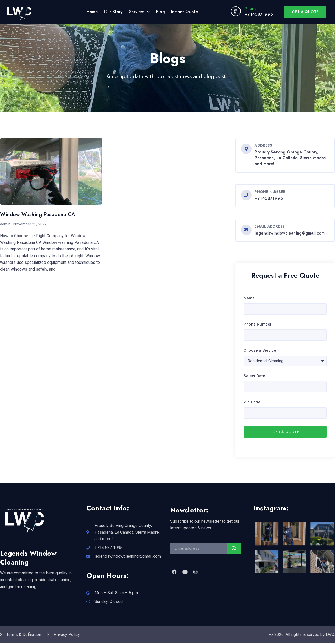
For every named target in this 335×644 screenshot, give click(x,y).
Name (249, 298)
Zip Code (252, 403)
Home (92, 12)
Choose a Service (260, 351)
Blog (160, 12)
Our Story (113, 12)
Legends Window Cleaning (28, 558)
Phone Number (258, 324)
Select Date (254, 376)
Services (139, 12)
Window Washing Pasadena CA (38, 215)
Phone (251, 9)
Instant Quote (185, 12)
